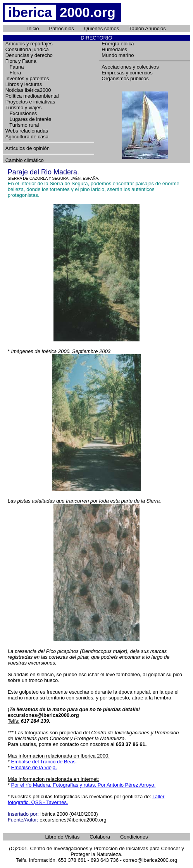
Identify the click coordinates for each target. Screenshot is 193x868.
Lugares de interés (28, 119)
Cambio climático (25, 160)
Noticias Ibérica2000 (28, 90)
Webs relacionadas (27, 131)
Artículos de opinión (28, 148)
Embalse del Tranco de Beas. (44, 762)
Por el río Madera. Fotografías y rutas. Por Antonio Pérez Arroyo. (84, 785)
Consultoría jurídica (27, 49)
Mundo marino (118, 55)
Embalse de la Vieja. (34, 767)
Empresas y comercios (127, 73)
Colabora (100, 837)
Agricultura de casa (27, 137)
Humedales (114, 49)
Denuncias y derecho (29, 55)
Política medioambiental (32, 96)
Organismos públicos (125, 78)
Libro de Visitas (63, 837)
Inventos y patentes (27, 78)
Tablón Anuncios (147, 28)
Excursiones (21, 113)
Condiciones (134, 837)
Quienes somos (102, 28)
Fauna (15, 67)
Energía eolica (118, 44)
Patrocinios (62, 28)
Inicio (33, 28)
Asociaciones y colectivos (130, 67)
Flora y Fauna (21, 61)
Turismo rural (22, 125)
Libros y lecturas (24, 84)
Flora (13, 73)
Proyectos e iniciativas (30, 102)
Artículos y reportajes (29, 44)
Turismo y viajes (23, 108)
